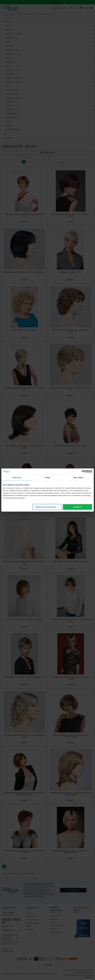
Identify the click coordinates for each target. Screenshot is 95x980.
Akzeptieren (77, 507)
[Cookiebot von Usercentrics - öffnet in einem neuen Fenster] (83, 471)
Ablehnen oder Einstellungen (47, 507)
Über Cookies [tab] (78, 477)
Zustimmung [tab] (17, 477)
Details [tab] (48, 477)
